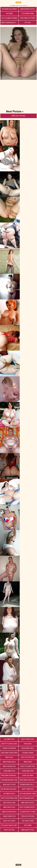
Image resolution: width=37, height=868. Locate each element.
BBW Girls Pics (9, 807)
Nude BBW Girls (28, 748)
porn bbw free (28, 771)
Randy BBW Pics (9, 816)
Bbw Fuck (9, 757)
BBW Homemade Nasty (10, 23)
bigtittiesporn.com (9, 798)
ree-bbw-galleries (9, 9)
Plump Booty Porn (28, 812)
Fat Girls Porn (28, 821)
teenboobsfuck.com (28, 785)
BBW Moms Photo (28, 9)
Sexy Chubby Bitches (28, 807)
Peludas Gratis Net (9, 825)
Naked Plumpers (9, 748)
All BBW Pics (9, 739)
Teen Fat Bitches (28, 816)
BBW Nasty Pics (9, 785)
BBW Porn (28, 762)
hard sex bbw (28, 775)
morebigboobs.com (9, 780)
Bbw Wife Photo (28, 803)
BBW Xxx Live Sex (18, 116)
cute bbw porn (28, 14)
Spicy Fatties (9, 830)
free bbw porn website (10, 775)
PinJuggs (28, 744)
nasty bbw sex (28, 789)
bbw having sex (9, 766)
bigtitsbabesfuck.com (28, 798)
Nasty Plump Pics (28, 766)
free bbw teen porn (9, 753)
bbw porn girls (9, 762)
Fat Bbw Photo (9, 794)
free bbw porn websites (28, 780)
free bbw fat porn (28, 18)
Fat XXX (28, 23)
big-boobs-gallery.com (10, 789)
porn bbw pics (9, 771)
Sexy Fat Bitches (28, 757)
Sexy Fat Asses (9, 821)
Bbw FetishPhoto (9, 812)
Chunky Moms (28, 753)
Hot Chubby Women (9, 18)
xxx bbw (9, 14)
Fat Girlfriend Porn (28, 794)
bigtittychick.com (9, 744)
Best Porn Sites (28, 739)
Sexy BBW (28, 825)
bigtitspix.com (9, 803)
